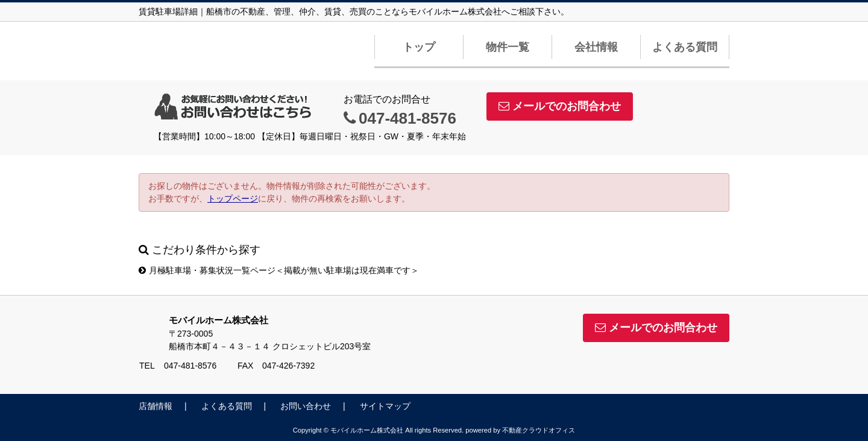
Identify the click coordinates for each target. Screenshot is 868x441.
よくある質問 (685, 47)
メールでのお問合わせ (560, 106)
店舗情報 (156, 406)
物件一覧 (508, 47)
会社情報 (596, 47)
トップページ (233, 198)
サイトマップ (385, 406)
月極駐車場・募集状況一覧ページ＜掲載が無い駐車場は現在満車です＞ (279, 270)
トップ (419, 47)
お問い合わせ (306, 406)
